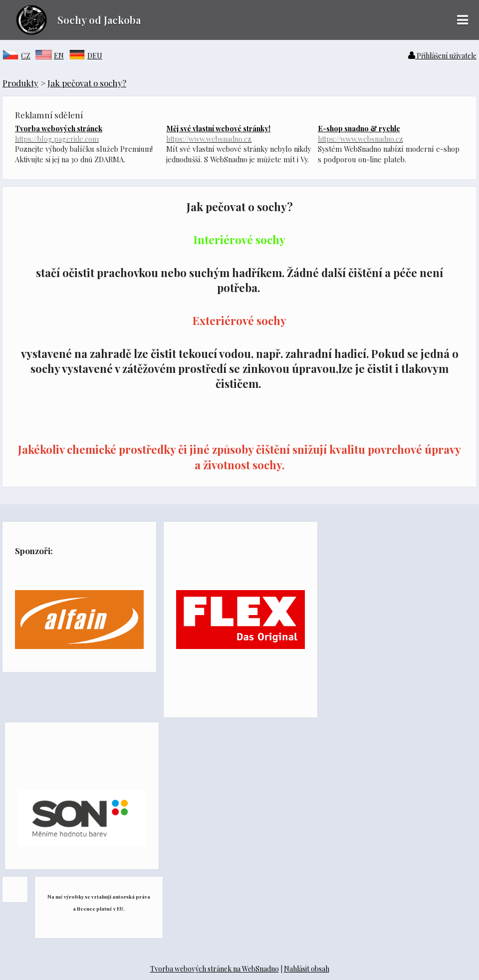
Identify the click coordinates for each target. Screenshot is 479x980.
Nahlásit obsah (307, 969)
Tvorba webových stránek (88, 134)
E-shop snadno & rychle (391, 134)
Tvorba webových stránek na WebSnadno (215, 969)
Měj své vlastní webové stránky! (239, 134)
